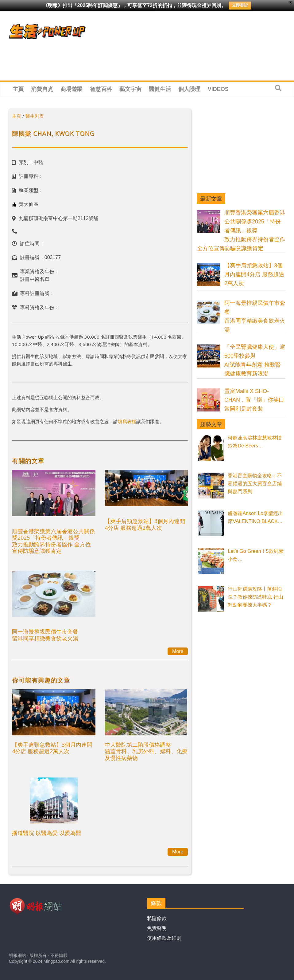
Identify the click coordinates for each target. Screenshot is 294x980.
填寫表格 (127, 421)
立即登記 (240, 5)
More (178, 651)
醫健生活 (160, 89)
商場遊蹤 (72, 89)
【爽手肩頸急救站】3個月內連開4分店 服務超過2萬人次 (145, 524)
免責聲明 (157, 928)
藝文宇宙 (130, 89)
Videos (218, 89)
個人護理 (189, 89)
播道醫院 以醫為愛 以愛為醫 (47, 833)
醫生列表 (35, 116)
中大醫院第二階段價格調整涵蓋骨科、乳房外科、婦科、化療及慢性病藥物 (146, 751)
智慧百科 (101, 89)
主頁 (18, 89)
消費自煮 (42, 89)
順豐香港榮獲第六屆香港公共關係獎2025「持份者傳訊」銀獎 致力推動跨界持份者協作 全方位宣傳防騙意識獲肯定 (53, 541)
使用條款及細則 (164, 938)
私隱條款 (157, 918)
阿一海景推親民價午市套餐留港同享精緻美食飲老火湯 (45, 635)
